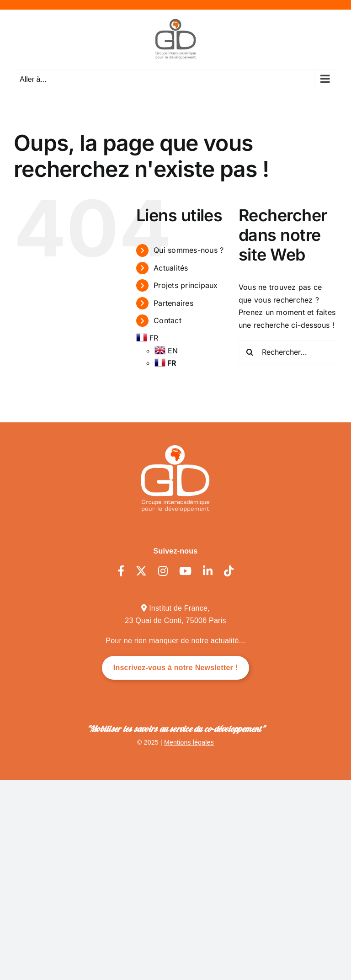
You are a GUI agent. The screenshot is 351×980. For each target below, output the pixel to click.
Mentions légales (189, 742)
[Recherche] (250, 352)
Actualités (171, 268)
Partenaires (173, 303)
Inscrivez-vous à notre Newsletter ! (176, 668)
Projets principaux (186, 285)
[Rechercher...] (288, 352)
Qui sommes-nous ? (189, 250)
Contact (168, 320)
